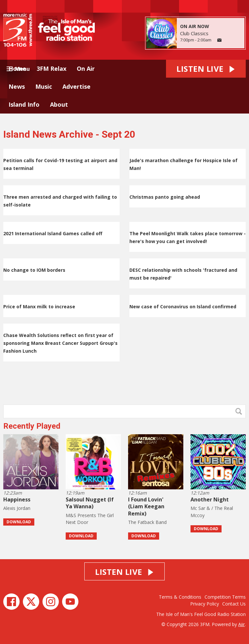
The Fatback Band (147, 522)
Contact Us (234, 604)
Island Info (24, 104)
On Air (86, 69)
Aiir (241, 624)
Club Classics (194, 33)
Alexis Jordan (17, 508)
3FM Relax (51, 69)
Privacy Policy (205, 604)
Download (19, 522)
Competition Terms (225, 597)
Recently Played (32, 426)
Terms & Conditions (180, 597)
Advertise (76, 86)
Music (44, 86)
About (59, 104)
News (17, 86)
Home (17, 69)
